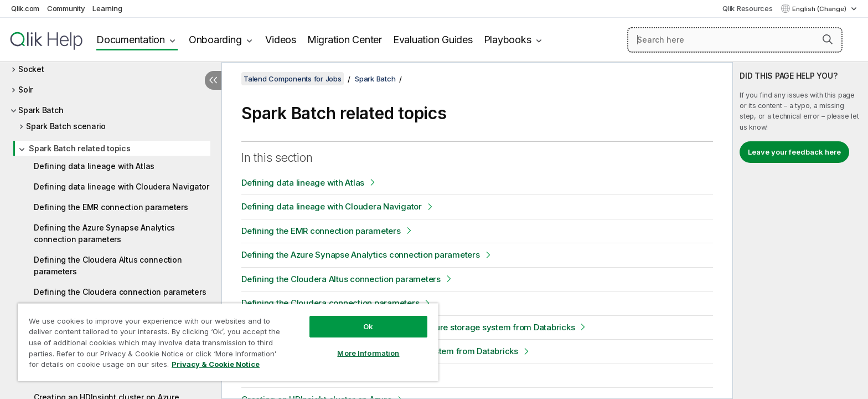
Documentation (131, 40)
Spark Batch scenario (66, 126)
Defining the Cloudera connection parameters (120, 292)
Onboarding (215, 40)
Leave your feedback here (794, 152)
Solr (25, 89)
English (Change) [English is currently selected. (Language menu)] (820, 9)
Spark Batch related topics (80, 148)
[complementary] (800, 231)
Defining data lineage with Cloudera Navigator (122, 186)
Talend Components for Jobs (293, 79)
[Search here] (735, 40)
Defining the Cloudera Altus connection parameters (108, 265)
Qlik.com (25, 8)
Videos (281, 40)
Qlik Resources (748, 8)
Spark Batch (41, 110)
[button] (828, 39)
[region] (228, 342)
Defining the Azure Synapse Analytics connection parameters (104, 233)
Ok (368, 326)
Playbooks (508, 40)
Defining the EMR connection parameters (111, 207)
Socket (31, 69)
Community (66, 8)
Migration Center (345, 40)
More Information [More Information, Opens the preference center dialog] (368, 353)
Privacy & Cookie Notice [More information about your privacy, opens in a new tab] (216, 364)
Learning (107, 8)
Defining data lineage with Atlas (94, 166)
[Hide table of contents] (213, 80)
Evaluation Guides (433, 40)
